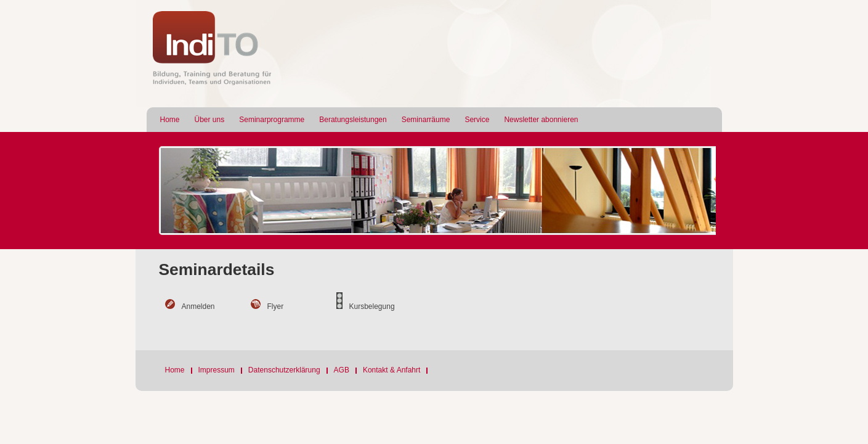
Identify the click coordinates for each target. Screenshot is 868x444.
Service (477, 120)
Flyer (276, 306)
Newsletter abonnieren (541, 120)
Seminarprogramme (272, 120)
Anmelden (198, 306)
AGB (342, 370)
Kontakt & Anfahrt (391, 370)
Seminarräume (426, 120)
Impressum (217, 370)
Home (170, 120)
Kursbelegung (372, 306)
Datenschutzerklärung (284, 370)
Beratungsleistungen (353, 120)
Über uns (210, 120)
